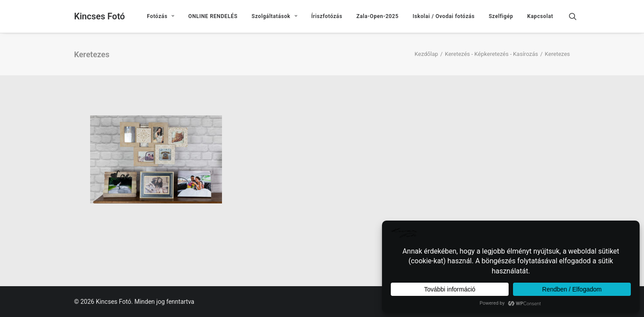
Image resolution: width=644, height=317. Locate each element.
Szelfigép (501, 16)
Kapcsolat (540, 16)
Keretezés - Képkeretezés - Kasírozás (491, 54)
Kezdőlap (426, 54)
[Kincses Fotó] (100, 16)
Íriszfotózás (327, 16)
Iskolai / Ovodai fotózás (444, 16)
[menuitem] (160, 16)
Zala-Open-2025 (378, 16)
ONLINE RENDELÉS (213, 16)
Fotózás (160, 16)
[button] (577, 16)
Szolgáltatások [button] (274, 16)
